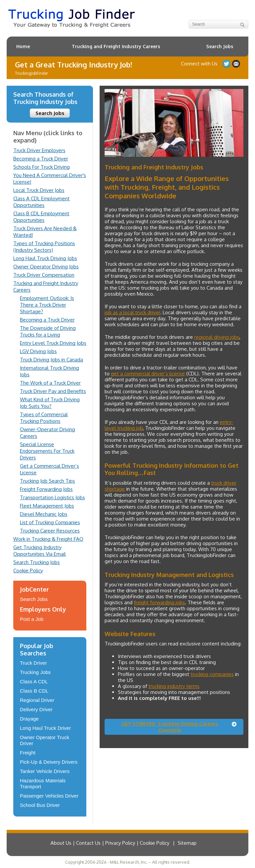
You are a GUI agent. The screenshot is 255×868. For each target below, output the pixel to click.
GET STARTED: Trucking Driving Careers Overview (170, 727)
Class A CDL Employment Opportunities (42, 202)
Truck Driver (33, 663)
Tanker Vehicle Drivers (45, 771)
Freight (28, 753)
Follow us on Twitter (226, 64)
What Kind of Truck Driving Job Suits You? (50, 403)
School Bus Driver (40, 805)
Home (23, 46)
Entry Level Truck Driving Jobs (53, 343)
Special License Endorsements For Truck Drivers (47, 451)
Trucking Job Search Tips (47, 481)
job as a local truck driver (132, 312)
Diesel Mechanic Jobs (44, 514)
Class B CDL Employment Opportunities (41, 217)
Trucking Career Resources (50, 531)
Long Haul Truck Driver (45, 728)
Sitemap (187, 843)
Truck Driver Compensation (44, 275)
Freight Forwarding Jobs (46, 489)
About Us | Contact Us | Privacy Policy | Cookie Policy (110, 843)
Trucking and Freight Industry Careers (116, 46)
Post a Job (32, 619)
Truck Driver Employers (39, 150)
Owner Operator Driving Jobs (46, 267)
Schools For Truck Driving (42, 167)
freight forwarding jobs (159, 602)
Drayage (29, 719)
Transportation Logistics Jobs (52, 497)
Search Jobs (220, 46)
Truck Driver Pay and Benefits (53, 391)
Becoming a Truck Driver (41, 159)
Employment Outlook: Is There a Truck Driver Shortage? (47, 305)
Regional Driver (37, 700)
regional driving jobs (217, 337)
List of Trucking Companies (50, 522)
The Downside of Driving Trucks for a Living (48, 331)
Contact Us (236, 64)
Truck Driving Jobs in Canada (51, 360)
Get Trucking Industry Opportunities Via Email (40, 551)
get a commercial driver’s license (148, 374)
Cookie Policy (28, 571)
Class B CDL (34, 691)
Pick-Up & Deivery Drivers (49, 762)
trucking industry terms (174, 686)
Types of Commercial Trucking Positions (44, 418)
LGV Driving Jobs (38, 351)
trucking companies (212, 674)
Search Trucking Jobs (37, 562)
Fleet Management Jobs (47, 506)
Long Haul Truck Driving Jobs (45, 258)
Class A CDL (34, 681)
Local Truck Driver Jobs (39, 190)
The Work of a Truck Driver (50, 383)
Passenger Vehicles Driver (49, 796)
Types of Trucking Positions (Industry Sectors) (44, 247)
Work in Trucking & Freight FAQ (48, 539)
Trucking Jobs (35, 672)
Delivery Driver (36, 709)
